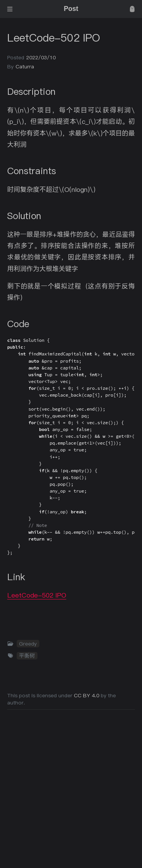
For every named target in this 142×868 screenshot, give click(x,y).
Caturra (25, 66)
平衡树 (27, 656)
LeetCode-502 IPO (37, 595)
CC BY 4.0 (87, 695)
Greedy (28, 644)
